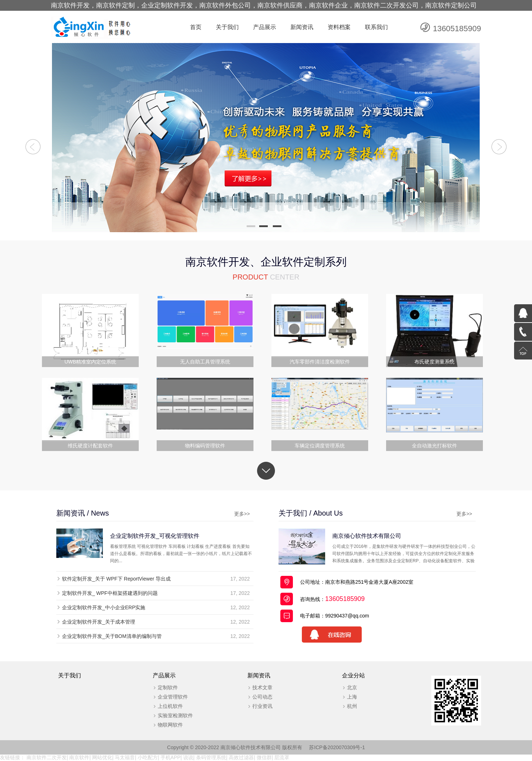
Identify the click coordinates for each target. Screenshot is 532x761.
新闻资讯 (302, 27)
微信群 (264, 757)
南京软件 (79, 757)
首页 (196, 27)
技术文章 (262, 687)
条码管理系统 (211, 757)
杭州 (352, 706)
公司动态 (262, 697)
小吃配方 (148, 757)
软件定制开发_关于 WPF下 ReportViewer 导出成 (116, 579)
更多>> (242, 514)
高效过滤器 (241, 757)
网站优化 (102, 757)
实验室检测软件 (175, 715)
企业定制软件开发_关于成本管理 (99, 622)
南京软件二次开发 (47, 757)
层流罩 (282, 757)
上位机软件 (170, 706)
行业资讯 (262, 706)
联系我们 (376, 27)
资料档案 (339, 27)
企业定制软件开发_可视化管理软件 (155, 536)
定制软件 (168, 687)
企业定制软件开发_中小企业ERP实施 (104, 607)
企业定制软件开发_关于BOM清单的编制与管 (112, 636)
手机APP (171, 757)
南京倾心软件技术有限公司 (367, 536)
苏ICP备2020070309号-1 (337, 747)
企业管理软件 (173, 697)
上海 (352, 697)
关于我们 (227, 27)
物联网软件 (170, 725)
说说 (188, 757)
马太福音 (125, 757)
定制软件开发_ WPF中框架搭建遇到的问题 (110, 593)
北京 (352, 687)
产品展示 (265, 27)
